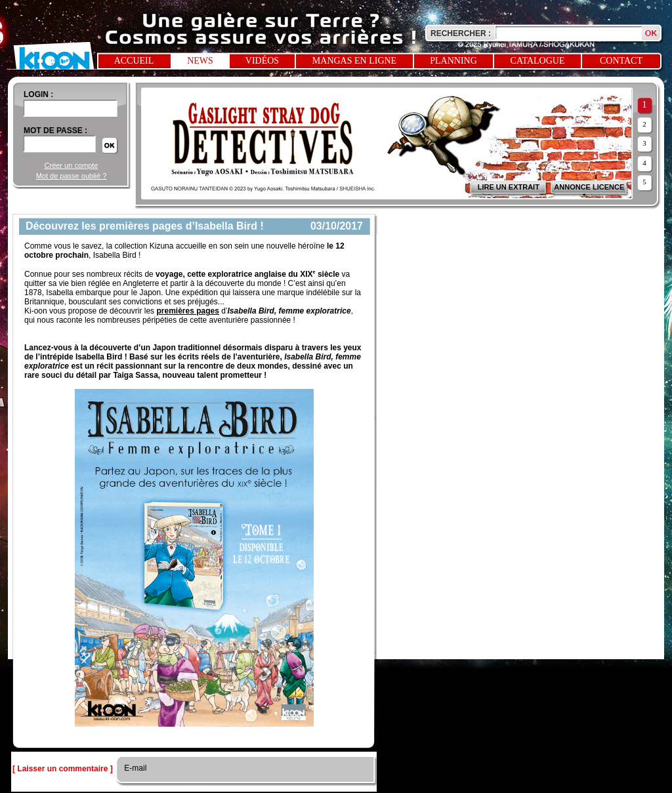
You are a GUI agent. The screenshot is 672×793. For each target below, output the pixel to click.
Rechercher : (461, 33)
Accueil (134, 61)
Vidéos (262, 61)
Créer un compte (72, 165)
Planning (453, 61)
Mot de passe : (55, 131)
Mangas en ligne (354, 61)
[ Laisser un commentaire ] (63, 769)
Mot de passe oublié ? (72, 176)
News (200, 61)
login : (38, 94)
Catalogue (538, 61)
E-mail (134, 768)
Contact (621, 61)
